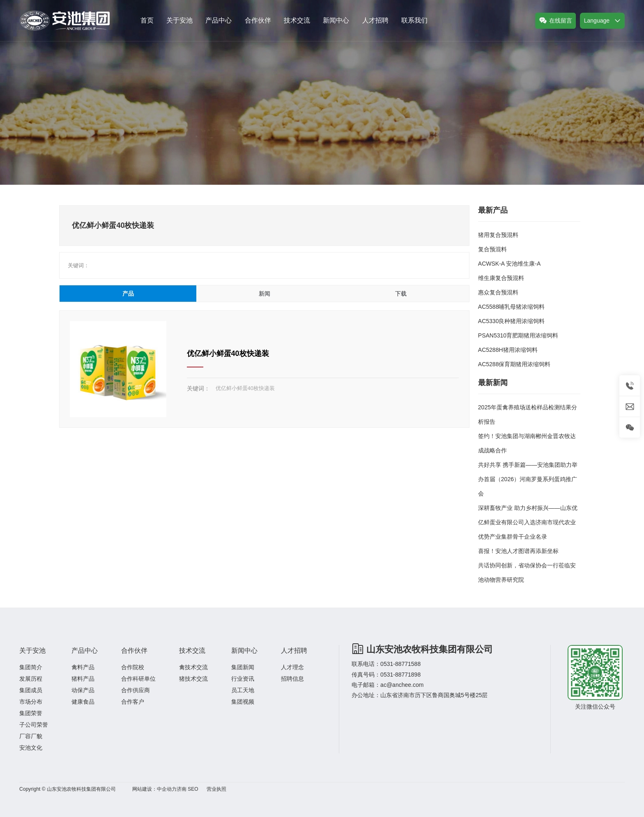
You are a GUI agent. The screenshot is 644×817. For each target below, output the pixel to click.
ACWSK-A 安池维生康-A (509, 264)
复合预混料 (492, 249)
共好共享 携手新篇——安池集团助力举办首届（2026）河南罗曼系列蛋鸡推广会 (528, 479)
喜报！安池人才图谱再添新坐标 (518, 551)
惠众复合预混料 (498, 292)
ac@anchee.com (402, 685)
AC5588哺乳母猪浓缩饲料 (512, 307)
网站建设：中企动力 (154, 789)
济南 (182, 789)
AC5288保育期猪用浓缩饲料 (514, 364)
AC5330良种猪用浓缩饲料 (512, 321)
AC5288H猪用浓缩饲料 (508, 350)
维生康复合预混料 (501, 278)
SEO (193, 789)
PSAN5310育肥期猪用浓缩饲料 (518, 335)
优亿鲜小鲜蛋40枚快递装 (228, 353)
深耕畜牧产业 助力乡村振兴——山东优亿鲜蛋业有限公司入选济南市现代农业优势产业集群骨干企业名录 (528, 522)
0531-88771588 (400, 664)
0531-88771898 (400, 675)
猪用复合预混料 (498, 235)
